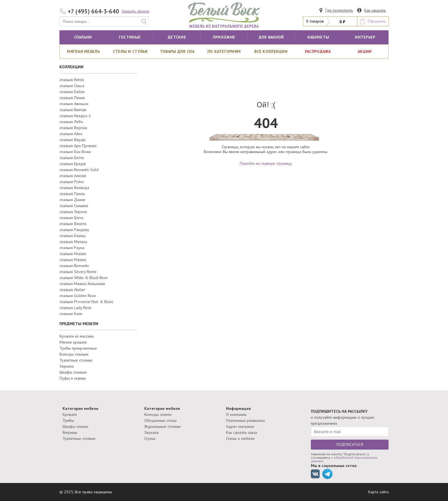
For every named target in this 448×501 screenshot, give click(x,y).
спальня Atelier (72, 290)
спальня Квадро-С (75, 116)
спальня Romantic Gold (79, 170)
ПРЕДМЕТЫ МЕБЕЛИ (79, 324)
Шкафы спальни (73, 372)
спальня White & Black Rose (84, 278)
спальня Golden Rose (78, 296)
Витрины (70, 432)
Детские (177, 37)
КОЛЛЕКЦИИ (71, 67)
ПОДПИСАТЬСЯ (350, 444)
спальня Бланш (72, 236)
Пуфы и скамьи (73, 378)
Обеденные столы (160, 420)
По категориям (224, 51)
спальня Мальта (73, 260)
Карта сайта (378, 492)
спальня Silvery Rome (78, 272)
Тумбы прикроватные (78, 348)
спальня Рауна (72, 248)
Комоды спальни (74, 354)
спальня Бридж (73, 164)
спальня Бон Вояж (75, 152)
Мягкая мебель (83, 51)
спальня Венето (73, 224)
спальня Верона (73, 128)
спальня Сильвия (74, 206)
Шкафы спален (75, 426)
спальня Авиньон (74, 104)
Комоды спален (158, 414)
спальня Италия (73, 254)
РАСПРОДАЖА (318, 51)
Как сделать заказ (242, 432)
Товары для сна (177, 51)
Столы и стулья (130, 51)
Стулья (150, 438)
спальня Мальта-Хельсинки (82, 284)
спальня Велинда (74, 188)
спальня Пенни (72, 98)
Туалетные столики (76, 360)
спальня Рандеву (74, 230)
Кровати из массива (77, 336)
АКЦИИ (365, 51)
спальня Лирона (73, 212)
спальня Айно (71, 134)
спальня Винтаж (73, 110)
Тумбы (68, 420)
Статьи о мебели (240, 438)
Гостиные (130, 37)
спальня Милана (73, 242)
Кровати (70, 414)
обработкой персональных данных (344, 459)
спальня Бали (71, 314)
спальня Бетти (72, 158)
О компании (236, 414)
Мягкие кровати (73, 342)
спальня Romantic (74, 266)
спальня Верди (72, 140)
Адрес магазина (240, 426)
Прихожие (224, 37)
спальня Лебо (71, 122)
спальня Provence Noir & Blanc (86, 302)
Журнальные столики (162, 426)
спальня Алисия (73, 176)
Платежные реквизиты (245, 420)
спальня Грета (71, 218)
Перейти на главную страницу (266, 163)
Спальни (83, 37)
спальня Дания (72, 200)
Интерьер (365, 37)
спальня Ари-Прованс (78, 146)
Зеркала (67, 366)
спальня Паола (72, 194)
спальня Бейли (72, 92)
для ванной (271, 37)
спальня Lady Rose (75, 308)
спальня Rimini (72, 80)
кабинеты (318, 37)
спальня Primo (72, 182)
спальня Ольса (72, 86)
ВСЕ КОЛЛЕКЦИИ (271, 51)
